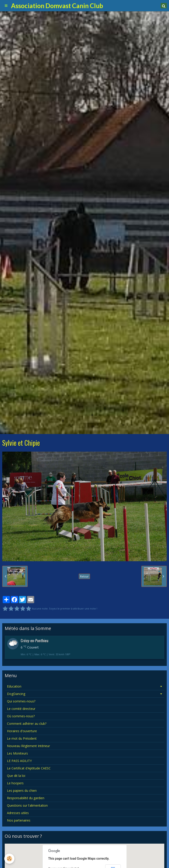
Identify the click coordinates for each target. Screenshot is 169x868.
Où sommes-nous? (21, 716)
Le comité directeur (21, 709)
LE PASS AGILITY (19, 761)
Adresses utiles (18, 813)
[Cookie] (10, 859)
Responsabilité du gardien (26, 798)
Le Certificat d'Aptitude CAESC (29, 768)
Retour (84, 576)
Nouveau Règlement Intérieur (28, 746)
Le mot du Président (22, 738)
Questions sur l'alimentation (27, 805)
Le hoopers (15, 783)
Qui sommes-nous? (21, 701)
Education (14, 686)
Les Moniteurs (17, 753)
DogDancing (16, 694)
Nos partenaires (19, 820)
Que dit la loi (16, 776)
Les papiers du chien (22, 791)
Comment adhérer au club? (27, 724)
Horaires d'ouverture (22, 731)
